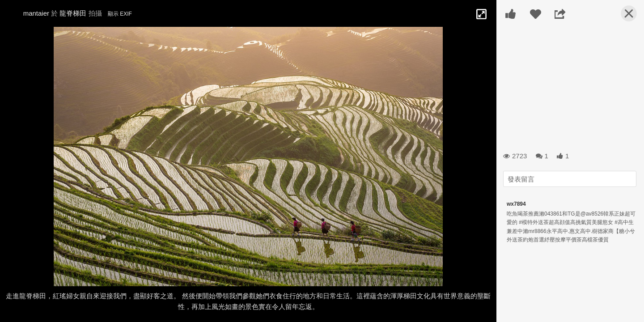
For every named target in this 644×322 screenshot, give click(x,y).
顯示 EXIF (120, 14)
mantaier (36, 13)
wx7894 (516, 204)
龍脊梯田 (73, 13)
